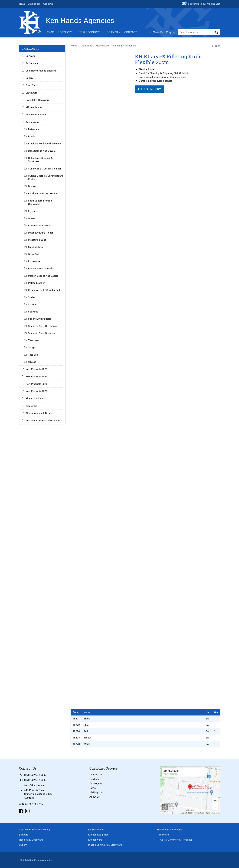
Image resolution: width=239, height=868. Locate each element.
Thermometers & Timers (39, 415)
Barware (30, 58)
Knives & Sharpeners (125, 47)
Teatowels (34, 342)
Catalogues (34, 4)
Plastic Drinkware (36, 400)
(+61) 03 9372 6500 (36, 775)
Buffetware (32, 65)
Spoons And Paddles (40, 320)
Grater (32, 220)
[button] (216, 34)
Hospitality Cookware (38, 102)
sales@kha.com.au (35, 785)
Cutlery (30, 80)
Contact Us (96, 774)
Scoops (33, 306)
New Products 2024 (37, 378)
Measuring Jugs (37, 242)
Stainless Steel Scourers (42, 335)
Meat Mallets (36, 249)
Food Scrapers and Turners (43, 195)
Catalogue (87, 47)
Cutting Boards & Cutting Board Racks (46, 179)
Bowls (32, 138)
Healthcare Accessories (170, 829)
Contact (131, 34)
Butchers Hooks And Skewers (45, 145)
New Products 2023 (37, 371)
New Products (90, 34)
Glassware (32, 94)
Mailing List (96, 792)
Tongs (32, 349)
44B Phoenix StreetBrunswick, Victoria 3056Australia (38, 794)
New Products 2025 (37, 385)
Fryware (33, 213)
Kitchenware (103, 47)
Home (50, 34)
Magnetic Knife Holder (41, 234)
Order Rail (34, 256)
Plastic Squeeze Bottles (41, 270)
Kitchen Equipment (36, 116)
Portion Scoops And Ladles (44, 277)
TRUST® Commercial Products (43, 422)
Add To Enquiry (150, 91)
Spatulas (33, 313)
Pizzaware (34, 263)
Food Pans (32, 87)
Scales (32, 299)
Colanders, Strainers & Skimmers (41, 161)
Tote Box (33, 356)
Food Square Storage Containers (40, 204)
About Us (48, 4)
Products (65, 34)
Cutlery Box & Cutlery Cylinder (45, 170)
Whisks (32, 364)
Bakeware (34, 131)
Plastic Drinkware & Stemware (105, 844)
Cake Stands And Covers (42, 152)
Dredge (32, 188)
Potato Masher (37, 285)
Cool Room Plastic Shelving (41, 72)
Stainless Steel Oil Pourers (43, 328)
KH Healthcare (34, 109)
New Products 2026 (37, 393)
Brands (113, 34)
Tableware (32, 408)
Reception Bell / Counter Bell (44, 292)
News (22, 4)
